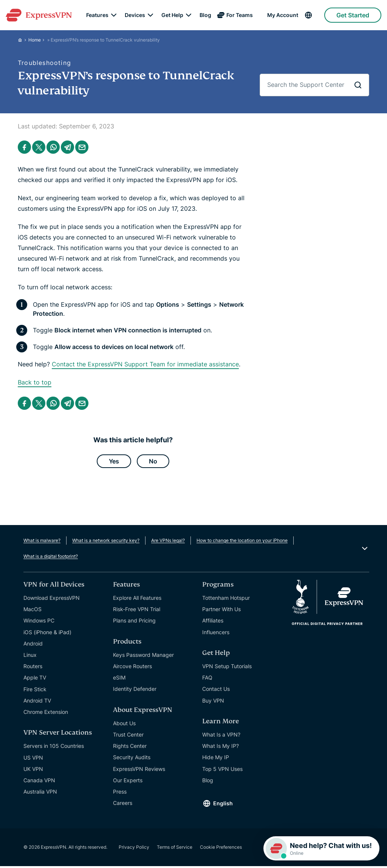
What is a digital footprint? (51, 558)
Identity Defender (135, 691)
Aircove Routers (132, 668)
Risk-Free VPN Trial (137, 611)
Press (120, 793)
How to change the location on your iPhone (242, 542)
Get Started (353, 15)
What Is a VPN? (221, 736)
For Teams (240, 15)
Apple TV (35, 679)
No (153, 462)
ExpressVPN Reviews (139, 770)
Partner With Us (221, 611)
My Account (283, 15)
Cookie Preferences (221, 849)
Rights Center (130, 748)
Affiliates (213, 622)
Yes (114, 462)
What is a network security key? (106, 542)
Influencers (216, 634)
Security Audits (132, 759)
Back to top (35, 382)
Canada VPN (39, 782)
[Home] (23, 40)
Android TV (37, 702)
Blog (205, 15)
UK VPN (33, 771)
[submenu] (114, 15)
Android (33, 645)
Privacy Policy (134, 849)
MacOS (33, 611)
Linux (30, 657)
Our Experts (128, 782)
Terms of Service (175, 849)
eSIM (119, 679)
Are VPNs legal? (168, 542)
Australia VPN (40, 793)
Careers (123, 805)
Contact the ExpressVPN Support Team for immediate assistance (145, 364)
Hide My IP (216, 759)
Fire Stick (35, 691)
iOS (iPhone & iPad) (47, 634)
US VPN (33, 759)
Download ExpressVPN (52, 600)
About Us (124, 725)
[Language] (314, 15)
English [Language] (223, 805)
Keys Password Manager (143, 657)
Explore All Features (137, 600)
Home (35, 40)
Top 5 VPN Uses (222, 770)
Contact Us (216, 691)
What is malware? (42, 542)
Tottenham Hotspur (226, 600)
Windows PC (39, 622)
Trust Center (128, 736)
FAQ (207, 679)
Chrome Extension (46, 714)
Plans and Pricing (134, 622)
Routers (33, 668)
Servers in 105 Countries (54, 748)
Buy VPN (213, 702)
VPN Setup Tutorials (227, 668)
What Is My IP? (221, 748)
